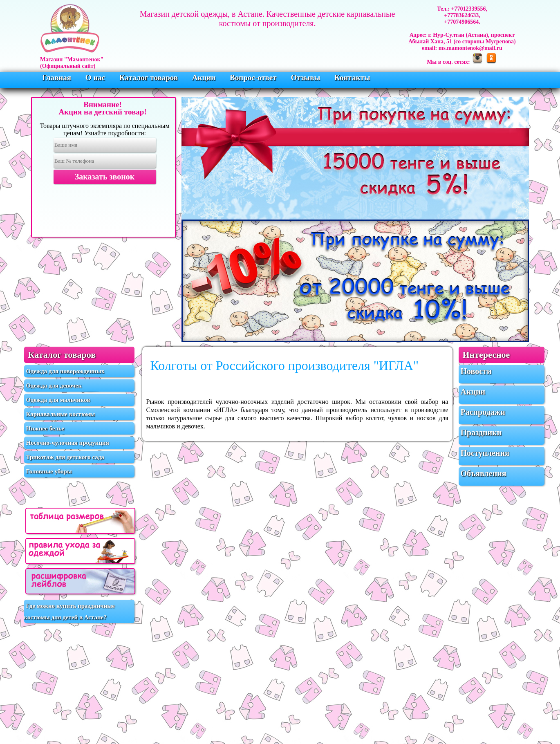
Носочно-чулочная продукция (68, 443)
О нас (96, 77)
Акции (205, 77)
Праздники (481, 433)
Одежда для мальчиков (58, 400)
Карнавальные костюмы (61, 414)
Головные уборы (49, 471)
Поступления (485, 453)
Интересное (486, 355)
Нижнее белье (45, 428)
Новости (476, 371)
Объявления (484, 473)
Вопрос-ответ (254, 77)
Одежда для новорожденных (65, 371)
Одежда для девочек (54, 385)
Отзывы (306, 77)
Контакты (352, 77)
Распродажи (483, 412)
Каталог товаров (150, 77)
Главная (58, 77)
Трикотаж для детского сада (65, 457)
